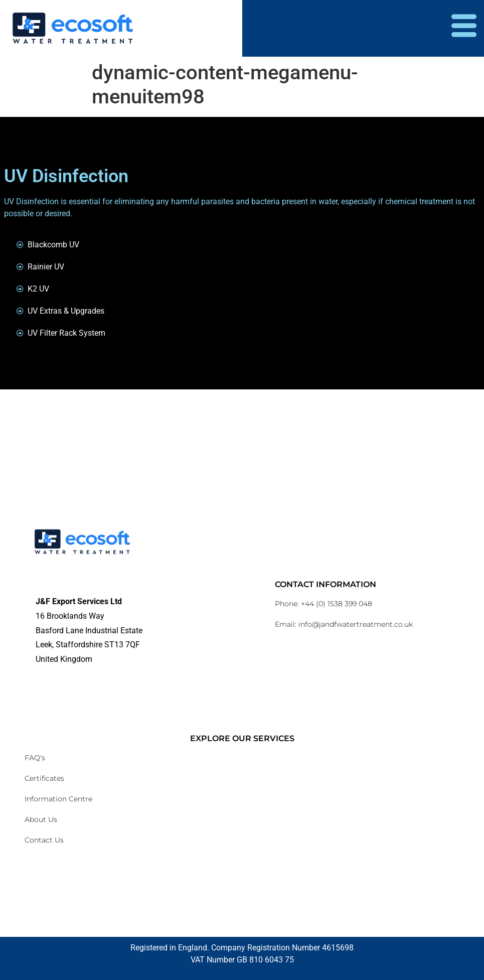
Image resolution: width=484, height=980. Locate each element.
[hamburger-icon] (464, 28)
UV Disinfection (66, 176)
